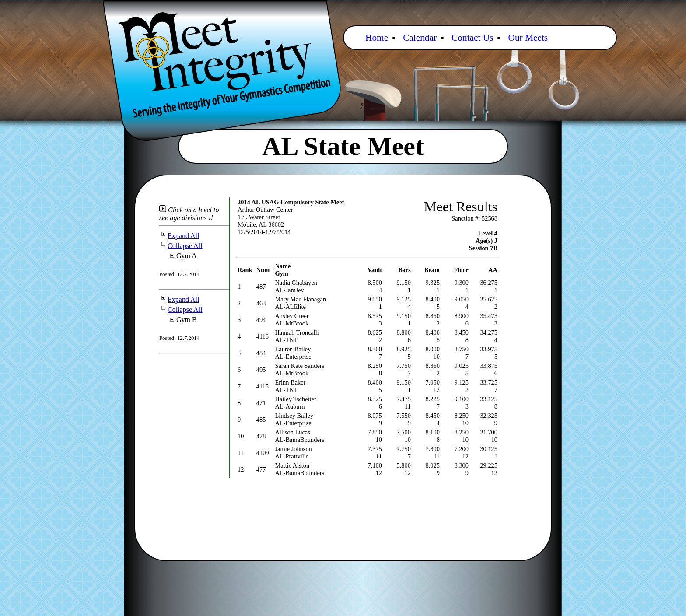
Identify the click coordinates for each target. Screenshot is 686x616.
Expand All (179, 236)
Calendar (420, 38)
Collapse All (181, 246)
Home (377, 38)
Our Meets (528, 38)
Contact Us (472, 38)
